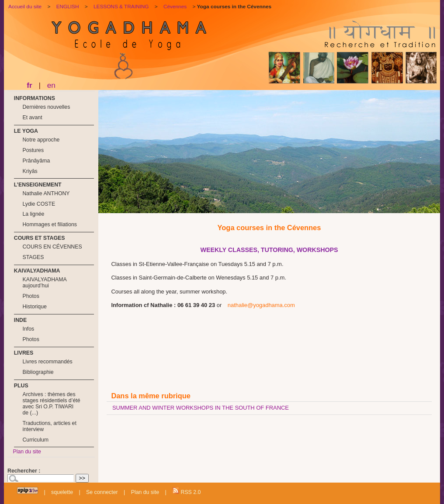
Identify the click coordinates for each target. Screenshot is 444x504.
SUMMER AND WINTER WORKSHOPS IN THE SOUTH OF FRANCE (201, 408)
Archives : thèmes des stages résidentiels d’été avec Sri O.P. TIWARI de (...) (51, 404)
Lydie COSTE (39, 204)
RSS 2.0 (186, 491)
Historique (34, 307)
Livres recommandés (47, 362)
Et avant (32, 117)
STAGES (33, 257)
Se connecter (102, 492)
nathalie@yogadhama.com (261, 305)
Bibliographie (38, 372)
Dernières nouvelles (46, 107)
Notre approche (41, 140)
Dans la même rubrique (151, 396)
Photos (31, 296)
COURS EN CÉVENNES (52, 247)
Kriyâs (30, 171)
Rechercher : (24, 471)
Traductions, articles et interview (49, 426)
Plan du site (27, 452)
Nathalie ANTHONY (46, 193)
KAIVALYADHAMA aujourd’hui (44, 283)
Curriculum (35, 440)
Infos (28, 329)
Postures (33, 150)
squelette (62, 492)
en (51, 85)
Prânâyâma (36, 161)
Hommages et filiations (50, 224)
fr (29, 85)
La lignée (33, 214)
